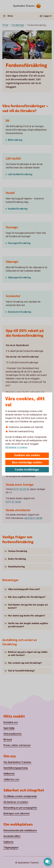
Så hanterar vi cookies (16, 447)
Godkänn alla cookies (27, 455)
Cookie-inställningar (27, 470)
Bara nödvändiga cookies (27, 463)
